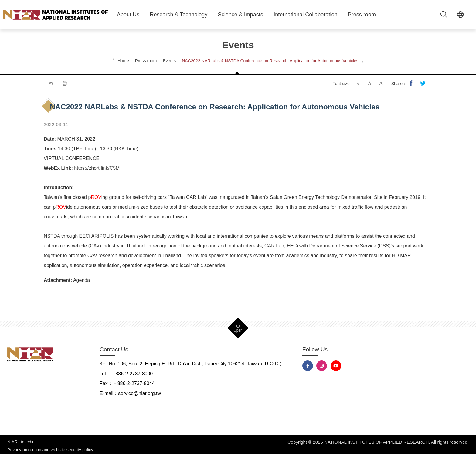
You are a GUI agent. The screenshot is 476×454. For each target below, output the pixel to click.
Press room (362, 15)
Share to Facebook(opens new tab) (412, 84)
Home (123, 61)
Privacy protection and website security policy (50, 447)
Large (382, 84)
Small (359, 84)
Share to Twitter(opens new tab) (423, 84)
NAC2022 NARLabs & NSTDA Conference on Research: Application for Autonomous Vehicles (270, 61)
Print (64, 84)
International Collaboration (305, 15)
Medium (370, 84)
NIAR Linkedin (21, 442)
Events (169, 61)
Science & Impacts (241, 15)
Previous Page (51, 84)
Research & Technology (179, 15)
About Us (128, 15)
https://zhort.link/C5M (97, 168)
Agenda (82, 280)
